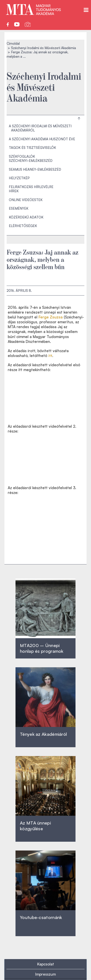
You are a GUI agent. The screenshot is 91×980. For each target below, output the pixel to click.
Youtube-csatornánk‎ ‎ (41, 917)
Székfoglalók (22, 156)
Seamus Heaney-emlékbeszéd (35, 169)
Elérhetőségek (23, 226)
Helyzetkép (19, 178)
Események (19, 208)
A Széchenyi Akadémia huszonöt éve (42, 139)
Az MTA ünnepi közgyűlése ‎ (35, 826)
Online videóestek (26, 200)
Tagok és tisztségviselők (32, 148)
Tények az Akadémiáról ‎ (43, 734)
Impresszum (45, 974)
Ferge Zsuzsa (51, 317)
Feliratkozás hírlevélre (31, 187)
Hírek (14, 191)
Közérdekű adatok (26, 217)
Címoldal (13, 43)
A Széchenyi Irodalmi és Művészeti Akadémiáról (40, 128)
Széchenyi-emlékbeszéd (31, 161)
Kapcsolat (46, 964)
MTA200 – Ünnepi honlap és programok (42, 648)
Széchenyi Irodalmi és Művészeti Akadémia (44, 48)
